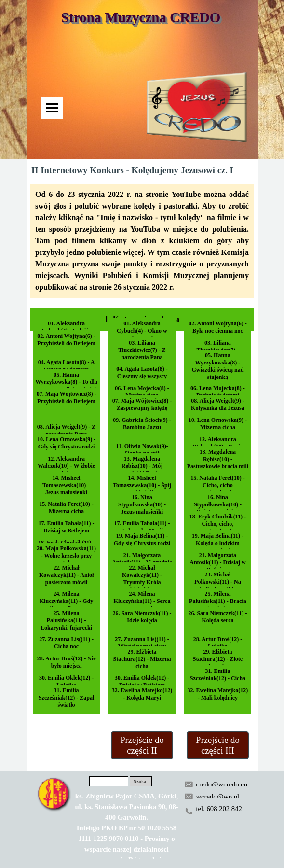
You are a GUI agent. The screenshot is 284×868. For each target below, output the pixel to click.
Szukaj (141, 781)
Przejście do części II (142, 745)
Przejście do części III (218, 745)
